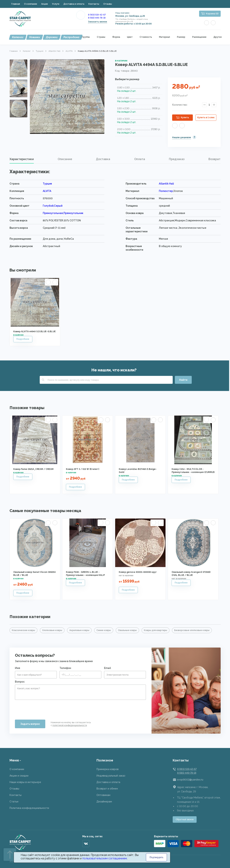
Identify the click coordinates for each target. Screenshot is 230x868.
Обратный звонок (185, 819)
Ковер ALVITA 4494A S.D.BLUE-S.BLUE (34, 331)
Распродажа (71, 37)
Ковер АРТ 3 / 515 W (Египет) (83, 469)
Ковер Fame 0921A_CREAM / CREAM (33, 469)
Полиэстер (166, 191)
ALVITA (69, 51)
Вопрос (20, 682)
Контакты (94, 4)
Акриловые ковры (79, 630)
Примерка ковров (108, 769)
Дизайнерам (104, 802)
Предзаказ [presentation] (177, 159)
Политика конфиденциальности (29, 808)
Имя (18, 668)
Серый (58, 206)
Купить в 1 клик (206, 118)
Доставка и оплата (74, 4)
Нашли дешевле (182, 137)
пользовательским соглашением (105, 858)
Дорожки (52, 37)
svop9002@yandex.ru (190, 780)
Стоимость (146, 37)
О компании (31, 4)
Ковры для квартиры (156, 630)
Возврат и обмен (107, 789)
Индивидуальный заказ (111, 776)
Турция (40, 51)
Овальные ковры (127, 630)
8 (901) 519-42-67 (97, 15)
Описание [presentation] (65, 159)
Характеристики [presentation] (22, 159)
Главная (16, 4)
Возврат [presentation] (214, 159)
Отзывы (108, 4)
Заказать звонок (98, 22)
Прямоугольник (73, 213)
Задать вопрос (30, 724)
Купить (185, 118)
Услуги (56, 4)
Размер (181, 37)
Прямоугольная (53, 213)
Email (107, 668)
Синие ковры (104, 630)
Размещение (199, 37)
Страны (101, 37)
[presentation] (42, 708)
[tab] (22, 159)
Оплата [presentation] (140, 159)
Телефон (65, 668)
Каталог (18, 37)
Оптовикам (103, 795)
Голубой (48, 206)
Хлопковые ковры (52, 630)
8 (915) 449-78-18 (97, 18)
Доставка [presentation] (103, 159)
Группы (86, 37)
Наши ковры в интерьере (25, 782)
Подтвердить (156, 857)
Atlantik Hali (54, 51)
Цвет (130, 37)
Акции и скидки (19, 776)
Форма (116, 37)
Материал (165, 37)
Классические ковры (23, 630)
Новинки (35, 37)
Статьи (14, 802)
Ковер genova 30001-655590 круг (138, 572)
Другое (218, 37)
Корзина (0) (212, 14)
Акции (44, 4)
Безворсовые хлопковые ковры (192, 630)
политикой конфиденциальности (70, 725)
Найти (183, 380)
